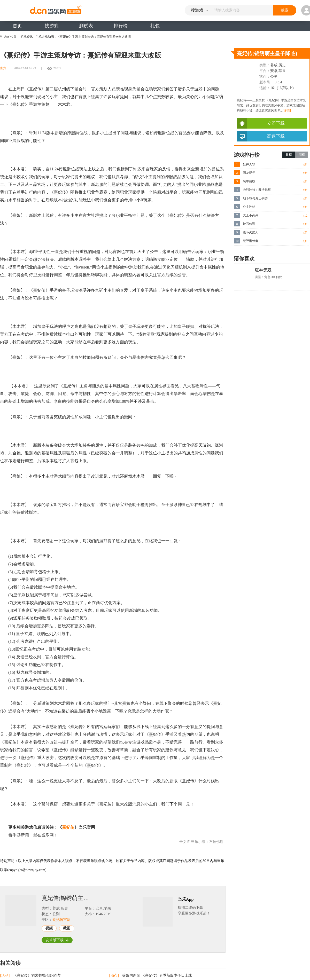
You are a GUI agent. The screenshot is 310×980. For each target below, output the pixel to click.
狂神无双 (249, 164)
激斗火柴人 (251, 232)
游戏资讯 (27, 37)
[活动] (5, 975)
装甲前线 (249, 181)
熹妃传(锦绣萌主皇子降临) (69, 898)
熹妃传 (68, 827)
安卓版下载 (57, 940)
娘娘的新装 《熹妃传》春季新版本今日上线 (157, 975)
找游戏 (52, 26)
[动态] (115, 975)
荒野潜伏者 (251, 241)
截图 (67, 928)
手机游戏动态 (45, 37)
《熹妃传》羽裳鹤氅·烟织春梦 (37, 975)
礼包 (155, 26)
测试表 (86, 26)
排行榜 (121, 26)
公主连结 (249, 207)
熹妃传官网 (61, 920)
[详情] (287, 110)
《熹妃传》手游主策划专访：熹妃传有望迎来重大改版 (94, 37)
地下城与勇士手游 (255, 198)
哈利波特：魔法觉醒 (257, 190)
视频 (49, 928)
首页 (17, 26)
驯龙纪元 (249, 173)
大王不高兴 (251, 215)
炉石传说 (249, 224)
